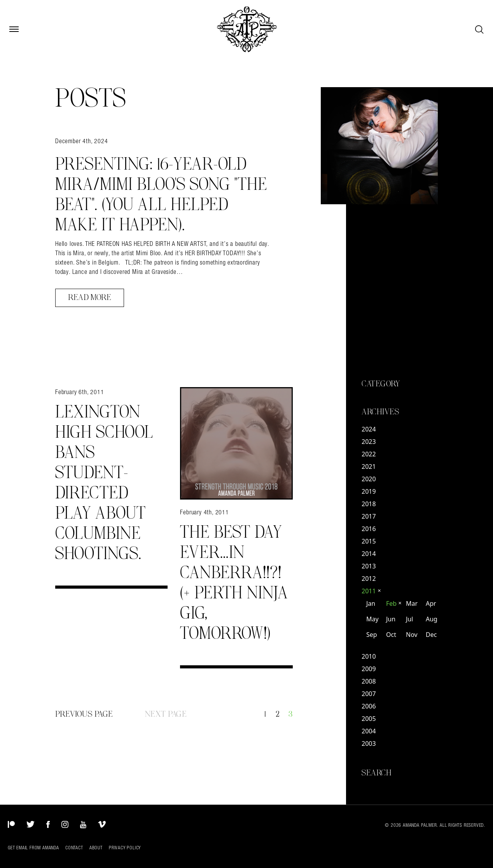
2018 (369, 504)
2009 (369, 669)
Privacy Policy (125, 848)
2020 (369, 479)
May (372, 619)
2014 (369, 554)
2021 (369, 466)
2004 (369, 731)
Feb (394, 603)
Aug (432, 619)
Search (377, 773)
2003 (369, 743)
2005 (369, 719)
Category (381, 384)
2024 (369, 429)
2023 (369, 442)
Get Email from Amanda (33, 848)
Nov (412, 635)
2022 (369, 454)
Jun (391, 619)
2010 (369, 656)
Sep (372, 635)
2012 (369, 579)
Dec (431, 635)
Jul (409, 619)
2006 (369, 706)
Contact (74, 848)
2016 (369, 529)
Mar (412, 603)
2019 (369, 491)
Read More (90, 298)
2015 (369, 541)
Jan (371, 603)
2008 (369, 681)
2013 (369, 566)
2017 (369, 516)
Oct (391, 635)
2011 (371, 591)
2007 (369, 694)
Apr (431, 603)
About (96, 848)
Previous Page (84, 714)
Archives (380, 412)
